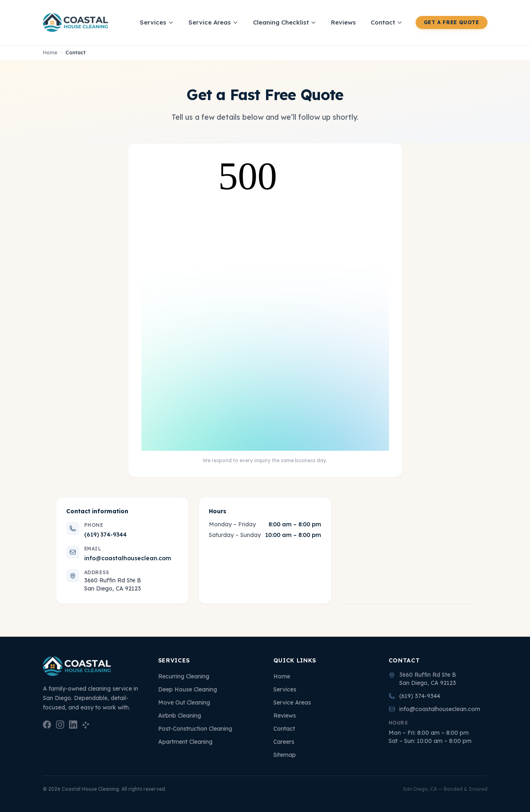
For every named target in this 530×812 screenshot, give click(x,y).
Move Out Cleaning (184, 702)
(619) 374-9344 (105, 535)
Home (50, 53)
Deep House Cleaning (188, 689)
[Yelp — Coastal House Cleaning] (86, 725)
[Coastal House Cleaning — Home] (75, 22)
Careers (284, 742)
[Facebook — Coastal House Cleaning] (47, 725)
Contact (387, 22)
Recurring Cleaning (184, 676)
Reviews (343, 22)
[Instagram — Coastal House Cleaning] (60, 725)
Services (157, 22)
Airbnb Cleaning (180, 716)
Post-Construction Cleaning (195, 729)
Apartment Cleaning (185, 742)
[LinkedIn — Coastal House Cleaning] (73, 725)
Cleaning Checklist (285, 22)
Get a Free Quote (452, 22)
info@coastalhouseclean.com (128, 558)
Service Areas (213, 22)
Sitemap (285, 755)
